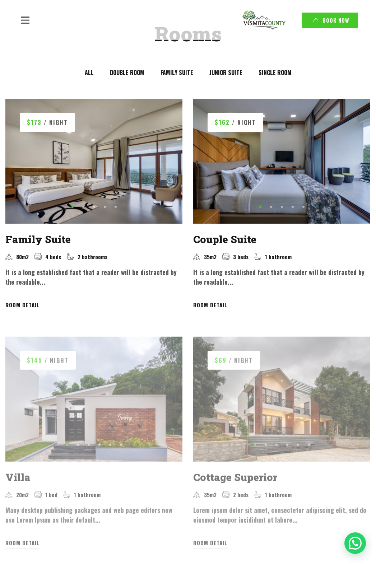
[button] (73, 207)
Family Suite (38, 239)
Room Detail (22, 305)
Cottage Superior (235, 475)
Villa (18, 475)
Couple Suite (225, 239)
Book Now (331, 20)
